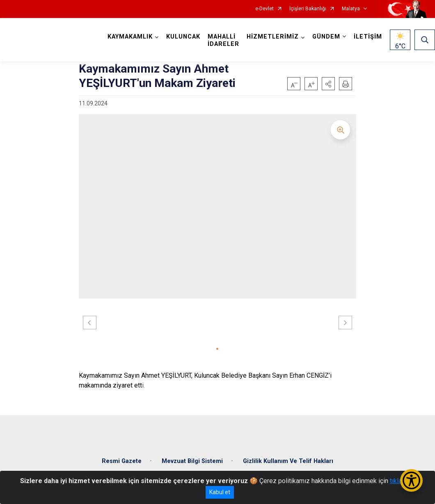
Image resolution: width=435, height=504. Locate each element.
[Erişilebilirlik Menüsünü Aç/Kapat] (411, 480)
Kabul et (220, 492)
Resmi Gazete (122, 461)
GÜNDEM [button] (326, 37)
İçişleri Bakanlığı (308, 9)
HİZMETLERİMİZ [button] (273, 37)
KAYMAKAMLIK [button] (130, 37)
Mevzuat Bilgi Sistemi (192, 461)
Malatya (351, 9)
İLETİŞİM (368, 37)
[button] (328, 84)
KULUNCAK (183, 37)
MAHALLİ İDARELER (223, 40)
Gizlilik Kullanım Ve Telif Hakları (288, 461)
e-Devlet (264, 9)
